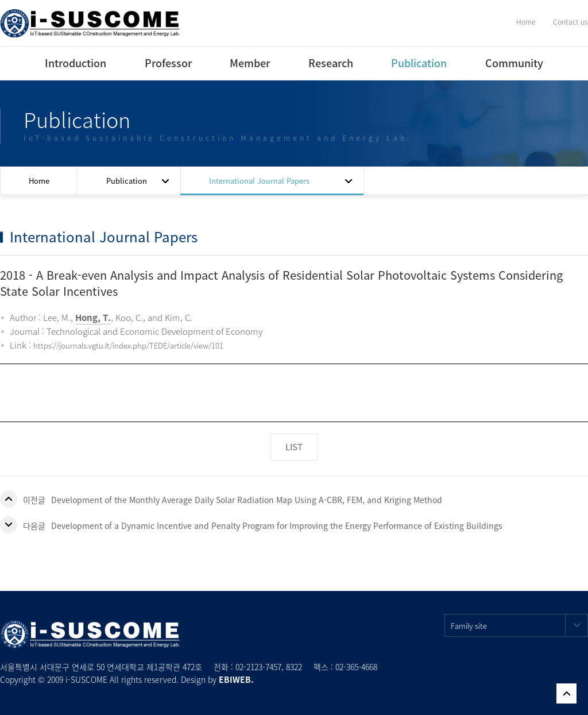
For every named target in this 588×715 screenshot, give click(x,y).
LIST (294, 447)
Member (250, 63)
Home (526, 22)
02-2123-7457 (258, 667)
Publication (419, 63)
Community (514, 63)
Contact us (570, 22)
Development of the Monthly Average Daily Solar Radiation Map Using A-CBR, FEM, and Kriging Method (247, 500)
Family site (519, 625)
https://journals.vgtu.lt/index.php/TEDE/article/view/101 (128, 345)
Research (331, 63)
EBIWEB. (236, 679)
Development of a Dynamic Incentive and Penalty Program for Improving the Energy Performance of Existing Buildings (277, 525)
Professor (168, 63)
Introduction (76, 63)
